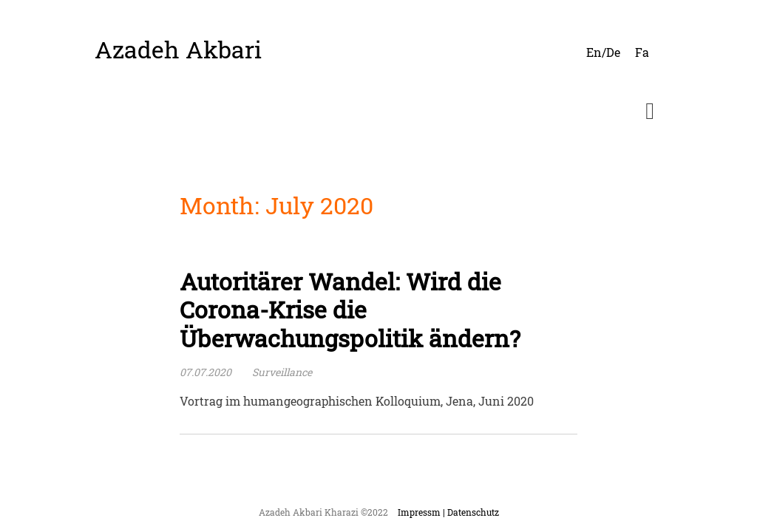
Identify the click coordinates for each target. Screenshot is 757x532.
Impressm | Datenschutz (448, 512)
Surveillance (282, 372)
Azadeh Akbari (178, 50)
